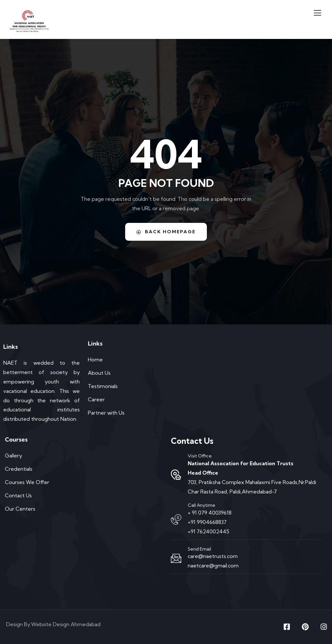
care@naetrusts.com (213, 556)
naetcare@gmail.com (213, 565)
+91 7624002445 (208, 531)
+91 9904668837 (207, 522)
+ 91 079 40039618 (210, 513)
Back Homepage (166, 232)
